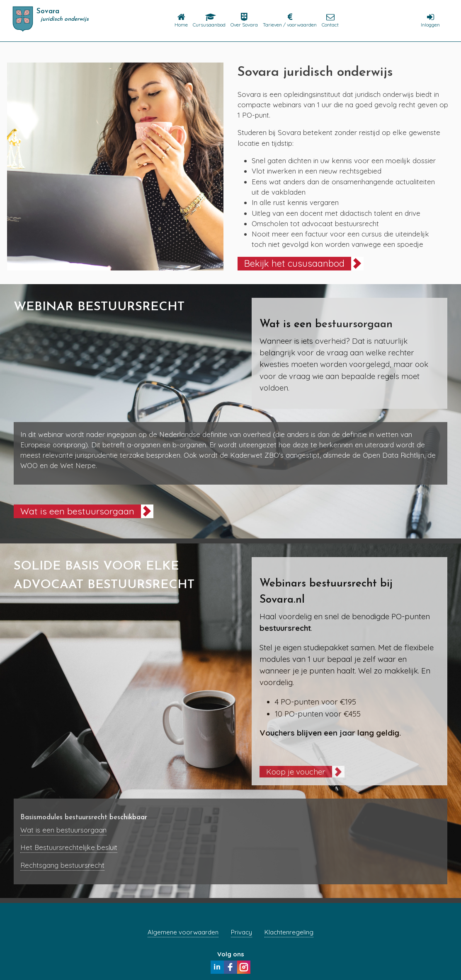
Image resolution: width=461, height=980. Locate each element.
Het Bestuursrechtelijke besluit (69, 847)
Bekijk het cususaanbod (294, 263)
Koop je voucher (296, 772)
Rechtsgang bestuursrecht (62, 865)
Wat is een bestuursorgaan (77, 511)
